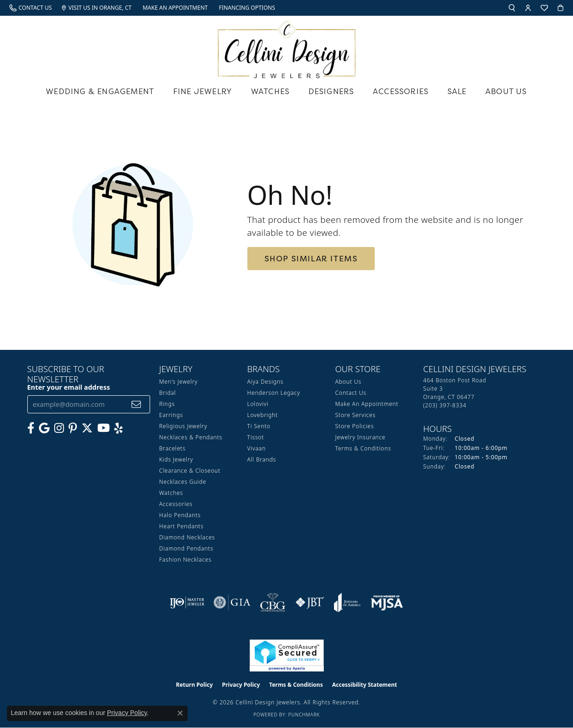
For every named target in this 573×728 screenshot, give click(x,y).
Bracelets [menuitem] (173, 448)
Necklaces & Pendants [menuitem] (191, 437)
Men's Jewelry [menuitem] (179, 382)
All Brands (262, 459)
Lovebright (263, 415)
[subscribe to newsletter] (136, 404)
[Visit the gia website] (232, 602)
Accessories (401, 91)
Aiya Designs (265, 382)
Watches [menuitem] (171, 493)
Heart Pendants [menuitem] (182, 526)
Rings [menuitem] (167, 404)
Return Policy (195, 685)
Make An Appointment (367, 404)
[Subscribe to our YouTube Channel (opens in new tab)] (104, 428)
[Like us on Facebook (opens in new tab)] (31, 428)
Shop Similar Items (311, 258)
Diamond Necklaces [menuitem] (187, 537)
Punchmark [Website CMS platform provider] (304, 715)
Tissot (256, 437)
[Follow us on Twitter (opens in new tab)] (87, 428)
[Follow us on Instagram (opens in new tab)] (59, 428)
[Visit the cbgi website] (273, 602)
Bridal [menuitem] (168, 393)
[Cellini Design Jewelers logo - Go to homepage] (287, 47)
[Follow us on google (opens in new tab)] (44, 428)
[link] (31, 8)
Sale (457, 91)
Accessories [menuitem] (176, 504)
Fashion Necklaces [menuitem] (186, 560)
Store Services (356, 415)
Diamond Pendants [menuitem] (186, 548)
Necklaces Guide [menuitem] (183, 482)
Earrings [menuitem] (171, 415)
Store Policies (355, 426)
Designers (331, 91)
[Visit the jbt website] (310, 602)
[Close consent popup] (180, 713)
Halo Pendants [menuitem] (180, 515)
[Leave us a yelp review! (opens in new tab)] (119, 428)
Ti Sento (259, 426)
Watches (270, 91)
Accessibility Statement (365, 685)
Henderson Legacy (274, 393)
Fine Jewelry (203, 91)
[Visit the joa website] (347, 602)
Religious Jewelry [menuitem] (183, 426)
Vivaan (257, 448)
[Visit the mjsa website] (387, 602)
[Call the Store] (445, 405)
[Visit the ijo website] (187, 602)
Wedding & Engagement (100, 91)
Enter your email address (69, 387)
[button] (512, 8)
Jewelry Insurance (361, 437)
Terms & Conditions (363, 448)
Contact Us (351, 393)
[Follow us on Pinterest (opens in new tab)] (73, 428)
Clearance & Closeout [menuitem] (190, 471)
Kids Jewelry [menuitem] (176, 459)
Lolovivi (258, 404)
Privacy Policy (241, 685)
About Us (506, 91)
